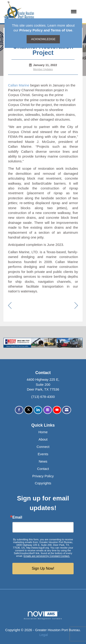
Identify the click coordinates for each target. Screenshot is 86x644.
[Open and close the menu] (58, 12)
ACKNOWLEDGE (43, 39)
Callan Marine (19, 85)
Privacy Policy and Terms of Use (46, 30)
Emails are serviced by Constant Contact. (47, 556)
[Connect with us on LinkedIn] (38, 410)
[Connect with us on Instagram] (48, 410)
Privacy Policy (43, 476)
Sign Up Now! (43, 568)
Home (43, 432)
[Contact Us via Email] (67, 410)
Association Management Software (43, 615)
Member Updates (43, 69)
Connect (43, 447)
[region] (76, 306)
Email (17, 517)
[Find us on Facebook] (19, 410)
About (43, 439)
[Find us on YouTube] (57, 410)
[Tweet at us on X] (29, 410)
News (43, 461)
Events (43, 454)
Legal (44, 635)
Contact (43, 469)
